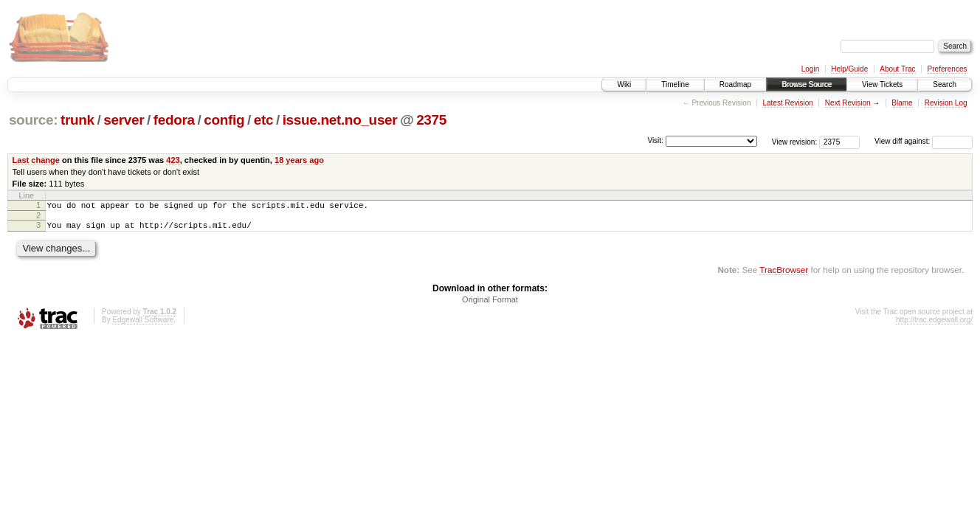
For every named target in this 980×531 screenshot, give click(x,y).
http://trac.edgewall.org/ (934, 324)
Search (945, 84)
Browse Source (807, 84)
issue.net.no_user (340, 120)
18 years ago (299, 160)
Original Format (490, 304)
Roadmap (735, 84)
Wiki (624, 84)
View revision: (795, 141)
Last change (36, 160)
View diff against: (924, 141)
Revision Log (946, 103)
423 (173, 160)
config (224, 120)
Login (810, 69)
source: (33, 120)
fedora (174, 120)
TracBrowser (784, 274)
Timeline (675, 84)
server (124, 120)
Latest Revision (787, 103)
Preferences (948, 69)
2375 (431, 120)
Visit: (655, 140)
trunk (77, 120)
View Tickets (882, 84)
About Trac (897, 69)
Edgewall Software (143, 324)
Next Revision (848, 103)
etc (263, 120)
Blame (902, 103)
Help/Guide (849, 69)
